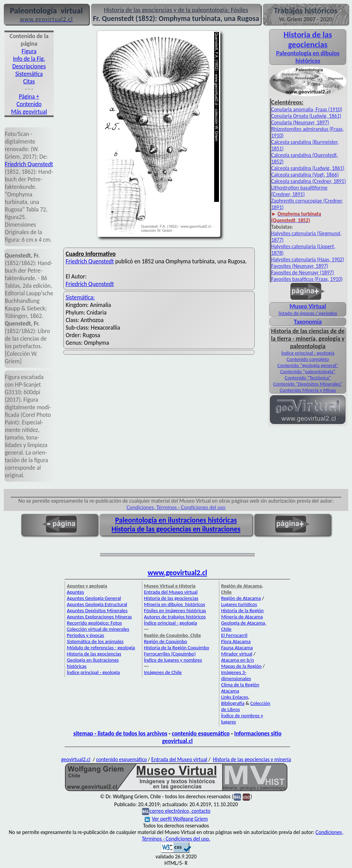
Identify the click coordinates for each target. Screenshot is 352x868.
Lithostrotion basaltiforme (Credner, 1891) (299, 191)
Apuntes (75, 592)
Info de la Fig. (29, 59)
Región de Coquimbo (166, 641)
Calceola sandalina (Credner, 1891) (309, 181)
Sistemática (29, 74)
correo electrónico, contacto (180, 811)
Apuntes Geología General (94, 598)
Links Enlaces (234, 697)
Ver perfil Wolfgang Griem (176, 819)
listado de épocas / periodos (308, 313)
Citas (29, 81)
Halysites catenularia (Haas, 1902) (308, 259)
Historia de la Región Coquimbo (177, 648)
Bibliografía (233, 703)
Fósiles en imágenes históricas (175, 610)
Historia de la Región (242, 610)
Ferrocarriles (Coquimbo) (170, 654)
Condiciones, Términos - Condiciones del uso (176, 507)
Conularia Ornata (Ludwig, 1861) (306, 116)
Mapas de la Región (241, 666)
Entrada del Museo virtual (171, 592)
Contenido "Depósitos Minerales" (308, 384)
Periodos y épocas (85, 635)
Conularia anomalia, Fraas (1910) (307, 109)
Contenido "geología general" (308, 365)
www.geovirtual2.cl (178, 573)
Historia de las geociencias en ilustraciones (176, 529)
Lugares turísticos (239, 604)
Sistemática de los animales (95, 641)
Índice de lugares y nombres (173, 660)
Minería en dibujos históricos (175, 604)
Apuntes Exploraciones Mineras (99, 617)
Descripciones (29, 66)
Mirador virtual (237, 654)
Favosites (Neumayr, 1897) (300, 266)
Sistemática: (80, 297)
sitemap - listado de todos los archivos (120, 733)
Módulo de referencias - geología (101, 648)
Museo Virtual (308, 306)
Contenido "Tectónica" (308, 378)
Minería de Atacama (242, 617)
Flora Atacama (236, 641)
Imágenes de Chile (163, 672)
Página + (29, 96)
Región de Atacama (241, 598)
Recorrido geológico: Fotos (94, 623)
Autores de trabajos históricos (175, 617)
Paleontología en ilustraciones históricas (176, 520)
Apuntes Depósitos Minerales (97, 610)
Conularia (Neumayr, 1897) (300, 122)
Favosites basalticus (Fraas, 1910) (307, 279)
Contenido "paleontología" (308, 372)
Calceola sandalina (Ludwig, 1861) (308, 168)
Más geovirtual (29, 112)
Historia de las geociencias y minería (252, 759)
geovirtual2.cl (76, 759)
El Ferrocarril (234, 635)
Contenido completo (308, 359)
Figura (29, 51)
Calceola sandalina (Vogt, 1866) (305, 175)
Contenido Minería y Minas (308, 390)
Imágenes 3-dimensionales (236, 675)
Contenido (29, 104)
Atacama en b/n (238, 660)
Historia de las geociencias (94, 654)
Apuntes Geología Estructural (97, 604)
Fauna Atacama (237, 648)
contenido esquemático (201, 733)
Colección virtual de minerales (98, 629)
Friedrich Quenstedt (29, 164)
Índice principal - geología (308, 353)
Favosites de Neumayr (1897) (303, 272)
